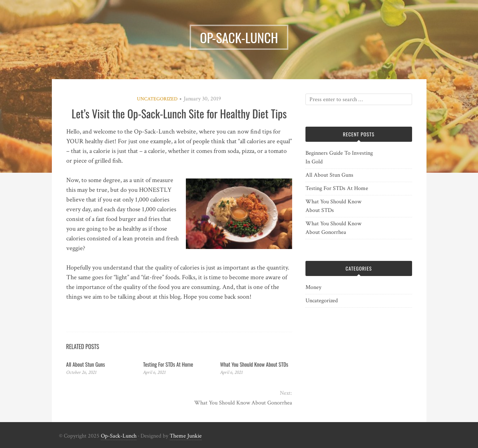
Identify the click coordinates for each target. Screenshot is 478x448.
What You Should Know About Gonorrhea (243, 403)
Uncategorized (157, 99)
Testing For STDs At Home (168, 364)
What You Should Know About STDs (254, 364)
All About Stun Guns (86, 364)
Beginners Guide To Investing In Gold (339, 157)
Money (313, 287)
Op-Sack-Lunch (119, 436)
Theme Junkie (186, 436)
